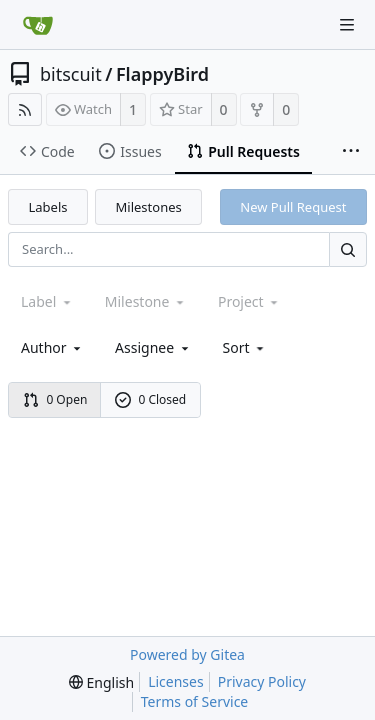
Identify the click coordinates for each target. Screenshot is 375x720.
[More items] (351, 152)
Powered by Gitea (187, 654)
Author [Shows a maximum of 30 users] (52, 347)
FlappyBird (162, 74)
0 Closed (151, 399)
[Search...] (348, 249)
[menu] (245, 347)
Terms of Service (195, 701)
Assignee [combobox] (153, 347)
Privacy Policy (262, 681)
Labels (48, 207)
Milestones (149, 207)
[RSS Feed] (25, 109)
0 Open (55, 399)
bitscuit (71, 74)
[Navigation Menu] (347, 25)
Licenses (176, 681)
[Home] (38, 25)
